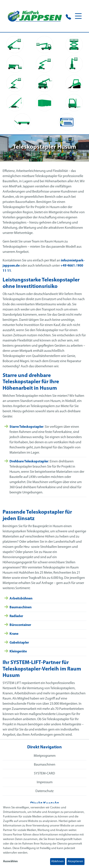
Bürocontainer (20, 625)
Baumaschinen (21, 607)
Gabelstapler (19, 643)
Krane (14, 634)
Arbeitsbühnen (21, 599)
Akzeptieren (75, 861)
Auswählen (10, 861)
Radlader (16, 616)
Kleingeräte (18, 652)
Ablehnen (57, 861)
